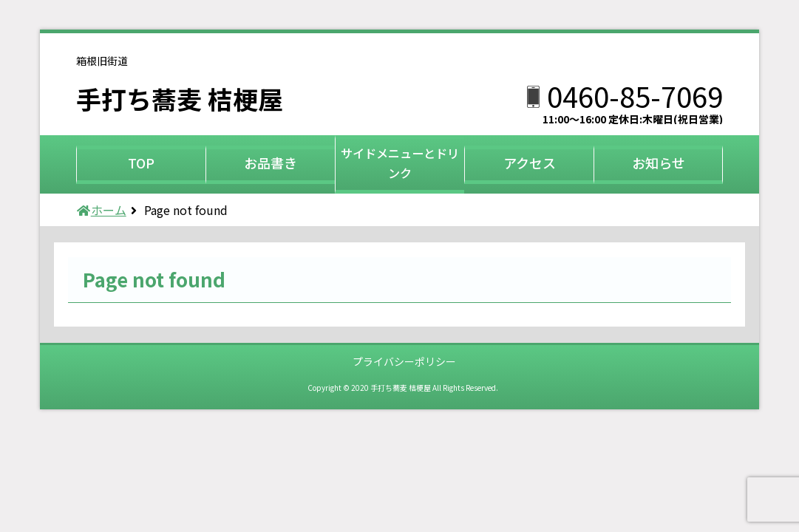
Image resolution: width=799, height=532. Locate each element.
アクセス (530, 163)
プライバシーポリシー (404, 361)
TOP (141, 163)
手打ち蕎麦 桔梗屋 (192, 97)
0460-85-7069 (635, 96)
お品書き (271, 163)
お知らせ (659, 163)
